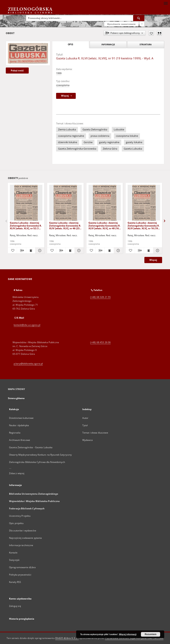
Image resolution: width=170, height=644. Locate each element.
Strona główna (16, 398)
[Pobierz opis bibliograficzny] (21, 251)
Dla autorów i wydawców (23, 531)
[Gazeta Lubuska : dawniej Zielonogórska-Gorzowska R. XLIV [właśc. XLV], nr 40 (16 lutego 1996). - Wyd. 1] (105, 203)
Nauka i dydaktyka (19, 425)
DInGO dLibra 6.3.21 (67, 638)
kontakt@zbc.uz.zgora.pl (27, 325)
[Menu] (166, 3)
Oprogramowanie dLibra (22, 567)
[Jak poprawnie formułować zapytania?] (142, 24)
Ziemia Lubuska (67, 130)
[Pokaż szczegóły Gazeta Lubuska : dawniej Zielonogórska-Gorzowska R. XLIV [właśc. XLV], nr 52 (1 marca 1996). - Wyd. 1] (39, 251)
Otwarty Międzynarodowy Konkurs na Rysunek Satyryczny (40, 455)
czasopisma (63, 85)
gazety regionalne (109, 142)
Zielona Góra (110, 149)
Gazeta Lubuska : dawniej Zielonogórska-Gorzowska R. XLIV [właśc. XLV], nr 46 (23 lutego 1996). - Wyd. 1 (65, 225)
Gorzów (88, 142)
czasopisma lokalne (127, 136)
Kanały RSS (15, 582)
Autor (85, 418)
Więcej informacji (128, 634)
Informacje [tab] (108, 44)
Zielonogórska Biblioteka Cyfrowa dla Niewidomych (37, 462)
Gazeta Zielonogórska (95, 130)
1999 (59, 73)
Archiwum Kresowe (20, 440)
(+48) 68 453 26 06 (100, 342)
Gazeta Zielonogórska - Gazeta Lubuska (31, 447)
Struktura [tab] (146, 44)
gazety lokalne (134, 142)
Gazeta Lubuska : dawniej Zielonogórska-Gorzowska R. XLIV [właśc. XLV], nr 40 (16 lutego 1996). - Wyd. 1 (104, 225)
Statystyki (14, 560)
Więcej (153, 260)
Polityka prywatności (20, 575)
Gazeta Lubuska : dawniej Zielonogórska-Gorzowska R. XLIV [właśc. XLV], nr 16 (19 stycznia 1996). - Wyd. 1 (143, 225)
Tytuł (85, 425)
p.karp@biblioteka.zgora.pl (28, 364)
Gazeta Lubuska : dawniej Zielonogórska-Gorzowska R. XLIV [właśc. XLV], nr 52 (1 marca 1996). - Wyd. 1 (26, 225)
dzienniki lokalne (68, 142)
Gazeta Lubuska (133, 149)
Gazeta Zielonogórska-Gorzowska (77, 149)
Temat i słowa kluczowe (95, 433)
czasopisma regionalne (71, 136)
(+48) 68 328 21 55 (100, 297)
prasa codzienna (100, 136)
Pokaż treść (17, 71)
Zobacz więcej (17, 473)
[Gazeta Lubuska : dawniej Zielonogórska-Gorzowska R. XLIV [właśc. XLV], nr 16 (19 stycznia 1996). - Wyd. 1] (144, 203)
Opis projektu (16, 523)
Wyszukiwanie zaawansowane (121, 24)
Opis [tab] (70, 44)
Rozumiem (151, 634)
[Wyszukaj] (139, 18)
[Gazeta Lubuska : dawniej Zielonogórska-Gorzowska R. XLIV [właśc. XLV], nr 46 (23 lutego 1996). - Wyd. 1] (65, 203)
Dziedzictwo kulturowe (21, 418)
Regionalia (15, 433)
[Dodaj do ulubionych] (151, 33)
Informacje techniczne (21, 545)
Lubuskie (119, 130)
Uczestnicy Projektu (20, 516)
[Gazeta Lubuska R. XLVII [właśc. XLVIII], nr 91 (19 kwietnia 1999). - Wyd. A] (28, 53)
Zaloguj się (15, 606)
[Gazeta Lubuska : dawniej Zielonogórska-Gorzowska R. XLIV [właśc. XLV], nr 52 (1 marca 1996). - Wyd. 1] (26, 203)
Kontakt (13, 553)
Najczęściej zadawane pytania (25, 538)
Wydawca (88, 440)
